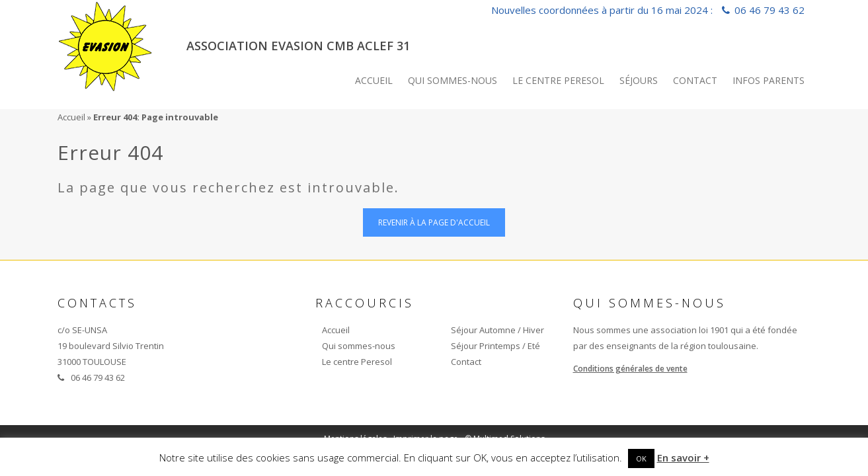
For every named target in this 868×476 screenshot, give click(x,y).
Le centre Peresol (558, 80)
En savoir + (683, 457)
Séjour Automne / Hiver (497, 330)
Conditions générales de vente (630, 369)
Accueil (374, 80)
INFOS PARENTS (769, 80)
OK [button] (641, 458)
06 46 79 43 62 (769, 10)
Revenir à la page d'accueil (434, 222)
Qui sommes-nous (453, 80)
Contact (695, 80)
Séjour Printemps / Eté (495, 346)
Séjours (639, 80)
